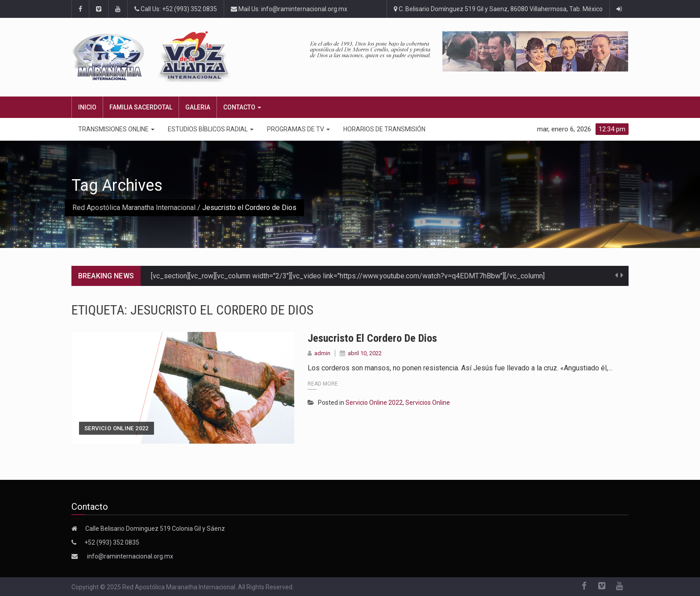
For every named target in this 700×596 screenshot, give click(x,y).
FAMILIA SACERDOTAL (141, 107)
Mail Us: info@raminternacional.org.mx (289, 9)
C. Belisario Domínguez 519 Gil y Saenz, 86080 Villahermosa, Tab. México (498, 9)
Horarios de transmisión (384, 129)
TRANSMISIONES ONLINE (116, 129)
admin (322, 353)
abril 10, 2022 (365, 353)
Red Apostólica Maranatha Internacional (134, 208)
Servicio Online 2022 (117, 428)
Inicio (87, 107)
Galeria (198, 107)
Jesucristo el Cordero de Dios (372, 338)
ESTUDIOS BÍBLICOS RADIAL (211, 129)
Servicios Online (428, 403)
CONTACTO (242, 107)
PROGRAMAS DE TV (298, 129)
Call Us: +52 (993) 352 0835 (176, 9)
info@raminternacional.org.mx (130, 556)
